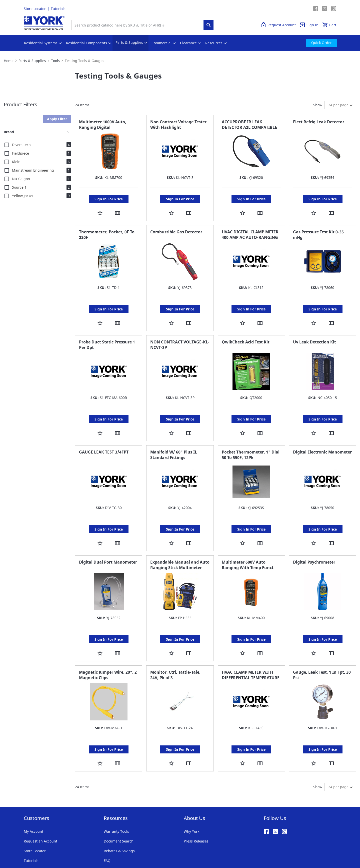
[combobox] (139, 25)
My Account (33, 801)
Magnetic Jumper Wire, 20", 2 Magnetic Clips (108, 650)
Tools (55, 61)
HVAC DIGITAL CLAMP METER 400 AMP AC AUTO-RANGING (250, 230)
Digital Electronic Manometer (322, 437)
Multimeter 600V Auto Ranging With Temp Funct (248, 545)
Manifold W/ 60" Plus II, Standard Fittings (174, 440)
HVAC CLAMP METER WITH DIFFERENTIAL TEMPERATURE (251, 650)
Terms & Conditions (37, 848)
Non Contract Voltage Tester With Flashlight (178, 125)
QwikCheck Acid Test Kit (246, 332)
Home (9, 61)
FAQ (107, 831)
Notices (118, 848)
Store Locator (35, 9)
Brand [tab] (9, 132)
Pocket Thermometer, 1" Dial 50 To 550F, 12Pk (251, 440)
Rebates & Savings (119, 821)
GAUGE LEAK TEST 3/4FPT (104, 437)
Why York (191, 801)
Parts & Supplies (32, 61)
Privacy (63, 848)
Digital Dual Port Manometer (108, 542)
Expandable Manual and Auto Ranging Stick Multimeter (180, 545)
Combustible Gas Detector (176, 227)
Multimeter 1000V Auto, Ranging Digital (103, 125)
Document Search (119, 811)
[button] (100, 208)
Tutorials (58, 9)
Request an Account (40, 811)
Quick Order (303, 9)
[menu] (180, 43)
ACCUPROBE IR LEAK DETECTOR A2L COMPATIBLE (249, 125)
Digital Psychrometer (314, 542)
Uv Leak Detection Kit (314, 332)
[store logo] (44, 23)
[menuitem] (41, 43)
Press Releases (196, 811)
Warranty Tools (116, 801)
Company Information (90, 848)
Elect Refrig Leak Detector (319, 122)
